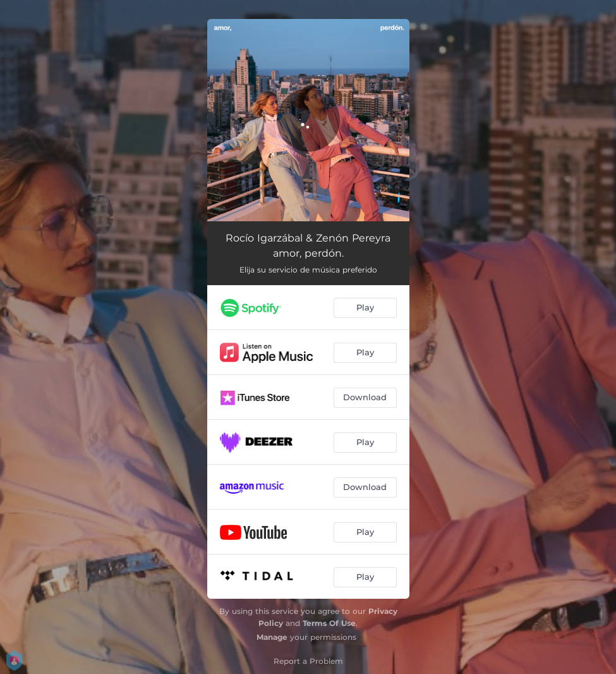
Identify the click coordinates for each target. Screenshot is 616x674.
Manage (272, 637)
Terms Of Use (329, 623)
